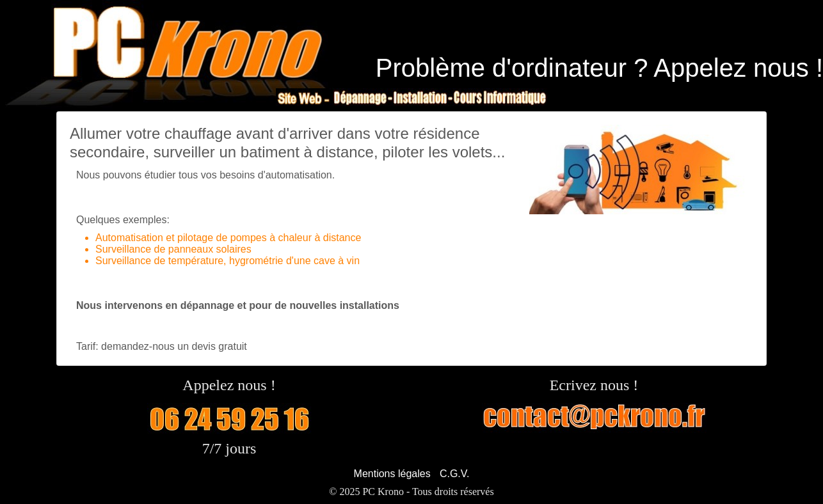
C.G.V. (455, 474)
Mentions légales (392, 474)
